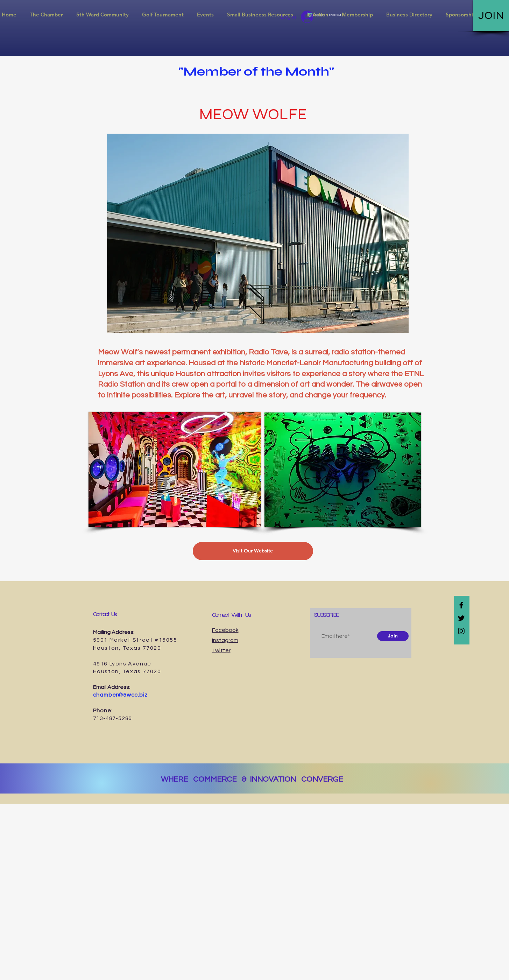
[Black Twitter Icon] (461, 618)
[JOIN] (491, 16)
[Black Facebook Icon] (461, 605)
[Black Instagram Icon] (461, 631)
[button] (46, 15)
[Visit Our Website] (253, 551)
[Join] (393, 636)
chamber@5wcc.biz (120, 695)
